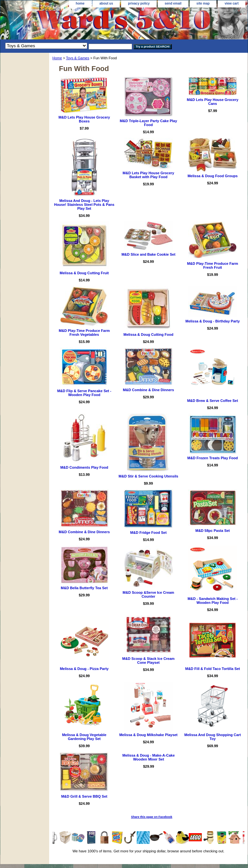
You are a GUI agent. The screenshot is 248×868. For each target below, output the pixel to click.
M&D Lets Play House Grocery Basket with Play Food (148, 175)
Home (57, 58)
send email (173, 3)
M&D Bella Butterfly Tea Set (84, 588)
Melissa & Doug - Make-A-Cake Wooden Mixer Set (149, 757)
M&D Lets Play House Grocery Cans (213, 102)
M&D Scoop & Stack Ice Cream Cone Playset (149, 661)
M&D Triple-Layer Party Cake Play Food (148, 123)
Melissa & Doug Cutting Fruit (84, 273)
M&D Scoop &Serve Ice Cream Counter (148, 594)
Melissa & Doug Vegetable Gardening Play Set (84, 737)
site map (203, 3)
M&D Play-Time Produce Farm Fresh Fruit (213, 265)
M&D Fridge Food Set (148, 533)
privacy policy (139, 3)
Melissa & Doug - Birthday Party (213, 321)
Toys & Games (78, 58)
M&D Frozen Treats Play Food (213, 458)
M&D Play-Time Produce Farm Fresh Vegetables (84, 333)
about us (106, 3)
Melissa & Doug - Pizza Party (84, 669)
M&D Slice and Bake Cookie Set (148, 254)
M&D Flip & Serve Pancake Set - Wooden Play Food (84, 393)
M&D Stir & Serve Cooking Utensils (148, 476)
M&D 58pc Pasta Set (213, 531)
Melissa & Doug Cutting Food (148, 334)
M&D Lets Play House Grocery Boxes (84, 119)
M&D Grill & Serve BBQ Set (84, 796)
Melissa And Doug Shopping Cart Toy (213, 737)
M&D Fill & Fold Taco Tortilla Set (213, 669)
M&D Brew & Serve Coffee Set (213, 401)
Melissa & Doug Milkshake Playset (148, 735)
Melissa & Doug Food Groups (213, 176)
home (80, 3)
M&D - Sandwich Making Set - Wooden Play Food (213, 601)
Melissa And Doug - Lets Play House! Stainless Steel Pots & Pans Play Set (84, 205)
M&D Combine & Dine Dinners (148, 390)
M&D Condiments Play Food (84, 467)
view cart (232, 3)
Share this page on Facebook (152, 817)
